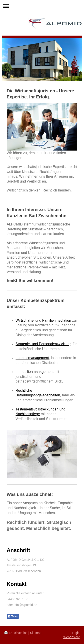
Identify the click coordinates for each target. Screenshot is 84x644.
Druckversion (16, 633)
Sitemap (36, 633)
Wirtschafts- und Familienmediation (43, 320)
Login (76, 633)
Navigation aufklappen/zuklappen (42, 6)
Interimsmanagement (32, 358)
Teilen (13, 616)
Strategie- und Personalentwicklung (44, 344)
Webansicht (71, 637)
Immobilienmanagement (35, 372)
